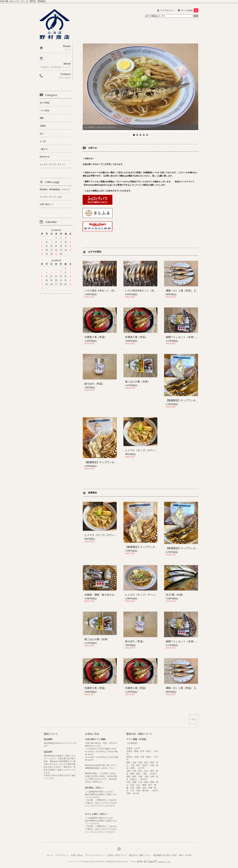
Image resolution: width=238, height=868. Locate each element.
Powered (150, 862)
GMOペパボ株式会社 (107, 862)
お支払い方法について (117, 855)
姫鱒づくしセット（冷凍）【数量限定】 (188, 337)
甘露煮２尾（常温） (96, 337)
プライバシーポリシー (95, 855)
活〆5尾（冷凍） (175, 595)
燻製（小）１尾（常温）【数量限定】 (187, 291)
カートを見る (190, 10)
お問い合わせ (77, 855)
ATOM (188, 855)
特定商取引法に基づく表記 (165, 855)
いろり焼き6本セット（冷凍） (142, 291)
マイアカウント (167, 10)
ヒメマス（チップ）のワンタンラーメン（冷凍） (152, 450)
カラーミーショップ (74, 862)
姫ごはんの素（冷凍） (138, 381)
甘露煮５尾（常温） (136, 337)
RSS (181, 855)
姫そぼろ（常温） (94, 384)
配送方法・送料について (140, 855)
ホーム (50, 855)
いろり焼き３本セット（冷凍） (102, 291)
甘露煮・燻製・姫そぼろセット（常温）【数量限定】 (114, 595)
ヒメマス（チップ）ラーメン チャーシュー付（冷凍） (155, 595)
